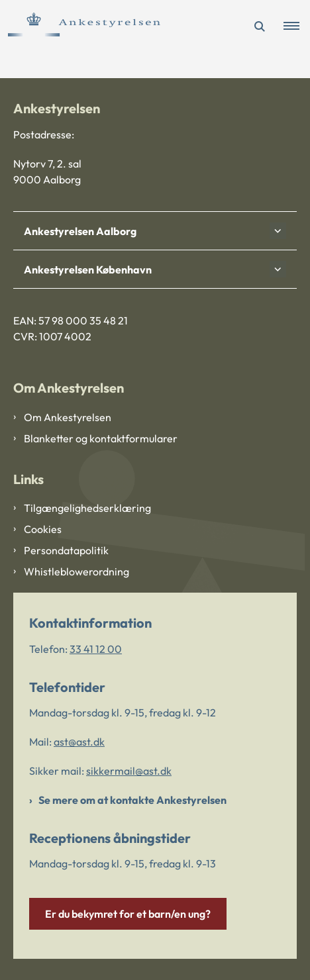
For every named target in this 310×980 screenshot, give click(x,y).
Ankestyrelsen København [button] (88, 269)
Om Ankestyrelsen (68, 417)
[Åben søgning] (260, 26)
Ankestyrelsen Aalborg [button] (80, 231)
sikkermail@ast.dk (129, 771)
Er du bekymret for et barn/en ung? (128, 914)
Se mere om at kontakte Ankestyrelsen (132, 800)
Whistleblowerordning (77, 571)
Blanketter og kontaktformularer (101, 438)
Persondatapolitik (66, 550)
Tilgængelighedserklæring (87, 508)
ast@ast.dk (79, 742)
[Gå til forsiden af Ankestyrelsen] (80, 26)
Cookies (43, 529)
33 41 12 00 (96, 649)
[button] (297, 26)
